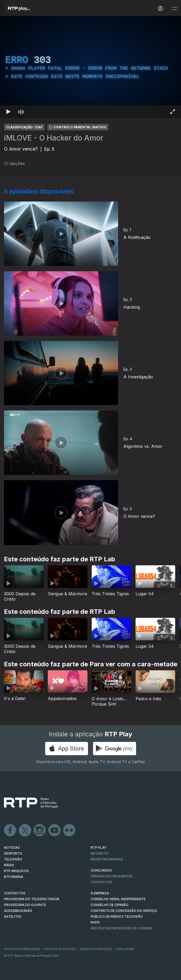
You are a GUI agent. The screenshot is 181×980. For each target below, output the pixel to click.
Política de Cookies (60, 949)
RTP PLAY (99, 848)
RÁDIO (9, 865)
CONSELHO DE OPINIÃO (110, 905)
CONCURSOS (101, 870)
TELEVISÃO (13, 859)
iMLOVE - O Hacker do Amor (54, 138)
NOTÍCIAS (12, 848)
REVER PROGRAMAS (107, 859)
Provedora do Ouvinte (25, 905)
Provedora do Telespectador (32, 899)
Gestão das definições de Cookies (121, 928)
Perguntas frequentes (112, 876)
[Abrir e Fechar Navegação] (174, 9)
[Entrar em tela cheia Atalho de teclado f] (173, 112)
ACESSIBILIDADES (18, 911)
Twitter (25, 830)
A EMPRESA (100, 893)
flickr (69, 830)
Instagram (40, 830)
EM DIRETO (99, 853)
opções (14, 163)
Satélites (13, 916)
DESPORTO (13, 853)
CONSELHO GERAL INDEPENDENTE (118, 899)
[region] (90, 67)
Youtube (55, 830)
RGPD (95, 922)
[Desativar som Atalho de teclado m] (21, 112)
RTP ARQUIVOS (16, 871)
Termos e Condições (96, 949)
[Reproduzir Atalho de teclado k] (8, 112)
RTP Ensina (14, 877)
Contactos (101, 882)
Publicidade (125, 949)
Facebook (10, 830)
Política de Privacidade (22, 949)
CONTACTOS (15, 893)
